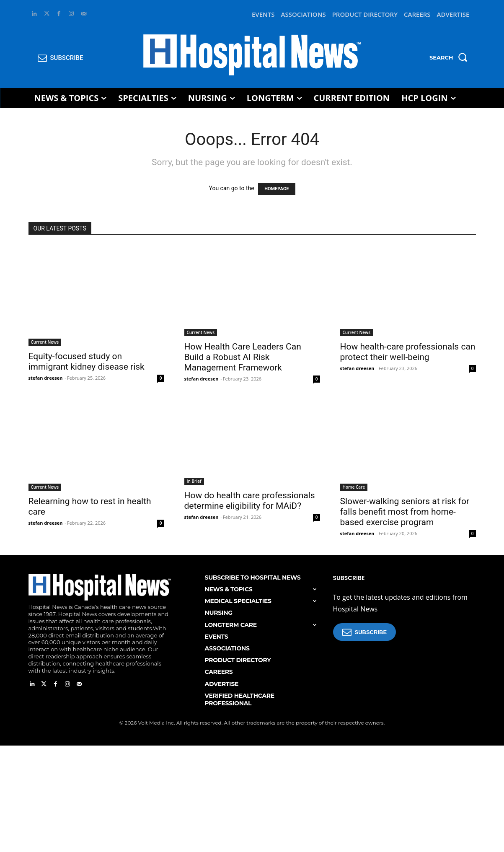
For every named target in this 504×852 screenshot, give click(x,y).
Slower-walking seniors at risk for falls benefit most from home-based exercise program (405, 512)
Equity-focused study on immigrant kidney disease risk (87, 361)
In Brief (194, 481)
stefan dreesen (46, 378)
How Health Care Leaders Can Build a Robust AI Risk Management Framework (243, 357)
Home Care (354, 487)
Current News (45, 342)
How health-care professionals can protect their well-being (408, 352)
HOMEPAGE (277, 189)
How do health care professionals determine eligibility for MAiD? (250, 501)
